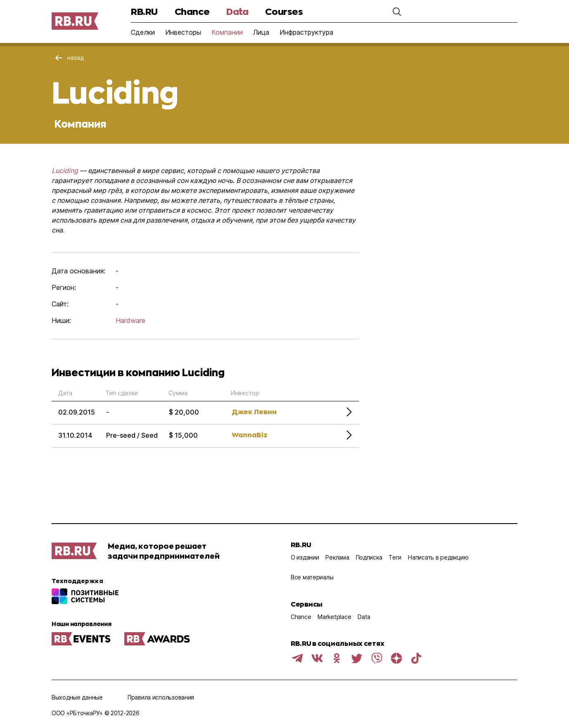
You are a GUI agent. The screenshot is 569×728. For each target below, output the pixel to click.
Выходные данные (77, 697)
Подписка (369, 557)
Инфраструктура (306, 32)
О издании (305, 557)
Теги (395, 557)
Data (237, 11)
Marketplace (334, 617)
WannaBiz (250, 435)
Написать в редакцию (438, 557)
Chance (192, 11)
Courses (284, 11)
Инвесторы (183, 32)
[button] (397, 12)
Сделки (143, 32)
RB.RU (144, 11)
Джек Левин (254, 411)
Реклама (337, 557)
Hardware (130, 320)
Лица (261, 32)
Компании (227, 32)
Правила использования (161, 697)
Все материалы (312, 577)
